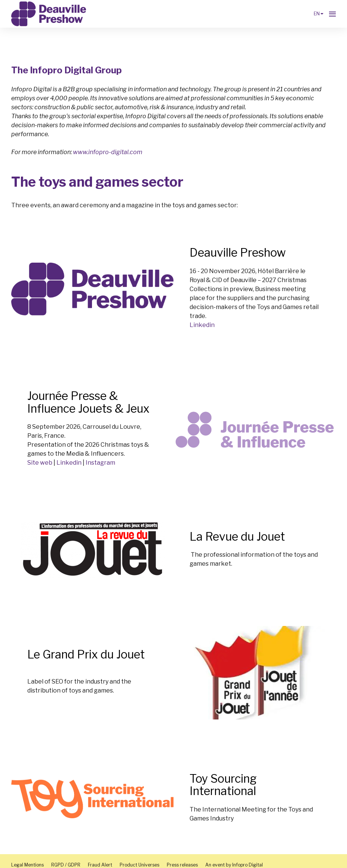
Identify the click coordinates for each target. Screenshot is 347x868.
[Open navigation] (332, 14)
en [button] (319, 14)
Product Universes (139, 865)
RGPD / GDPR (66, 865)
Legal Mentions (27, 865)
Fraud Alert (100, 865)
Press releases (182, 865)
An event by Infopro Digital (234, 865)
